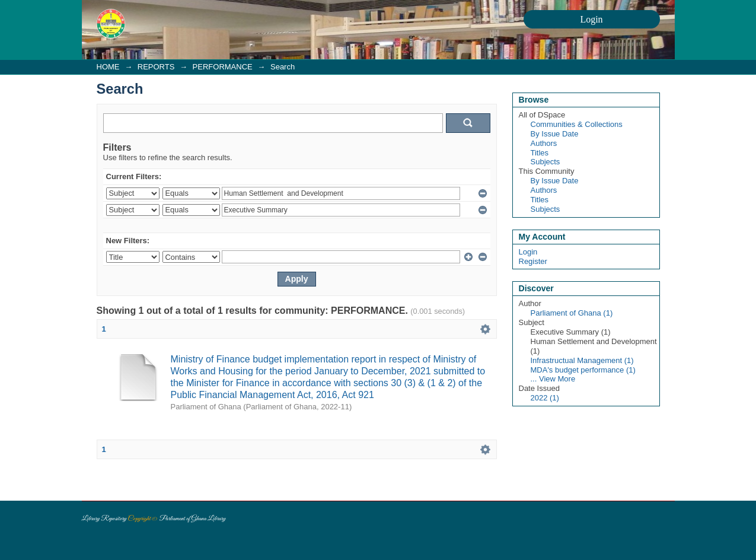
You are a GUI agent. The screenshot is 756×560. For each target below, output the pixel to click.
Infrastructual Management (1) (582, 360)
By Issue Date (555, 134)
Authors (544, 143)
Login (528, 252)
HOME (108, 67)
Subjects (546, 162)
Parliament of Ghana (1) (572, 313)
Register (533, 261)
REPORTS (156, 67)
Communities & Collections (577, 124)
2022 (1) (545, 398)
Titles (540, 153)
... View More (553, 379)
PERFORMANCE (223, 67)
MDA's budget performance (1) (583, 370)
